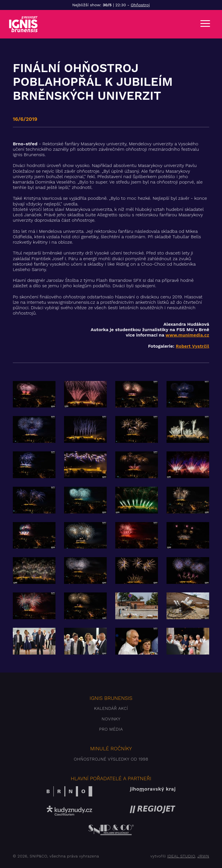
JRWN (203, 856)
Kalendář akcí (111, 708)
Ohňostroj (140, 5)
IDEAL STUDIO (181, 856)
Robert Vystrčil (193, 346)
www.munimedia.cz (187, 335)
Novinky (111, 719)
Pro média (111, 729)
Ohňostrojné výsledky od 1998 (111, 759)
